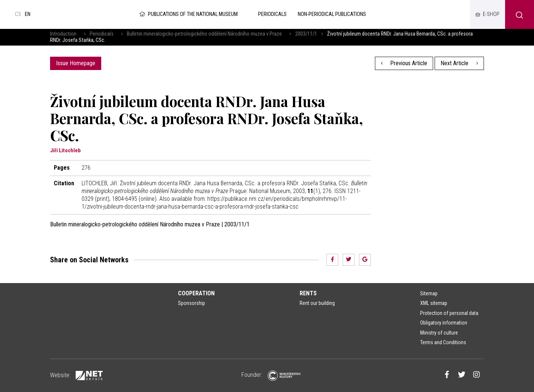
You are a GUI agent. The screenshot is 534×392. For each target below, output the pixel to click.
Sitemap (429, 293)
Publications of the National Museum (188, 14)
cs (18, 14)
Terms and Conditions (443, 342)
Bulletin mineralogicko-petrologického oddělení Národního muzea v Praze (204, 34)
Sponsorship (192, 303)
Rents (308, 293)
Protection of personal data (449, 313)
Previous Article (404, 63)
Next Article (459, 63)
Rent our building (317, 303)
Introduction (63, 34)
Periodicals (102, 34)
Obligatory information (444, 323)
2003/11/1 (306, 34)
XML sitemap (434, 303)
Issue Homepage (76, 63)
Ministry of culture (439, 333)
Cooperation (196, 293)
